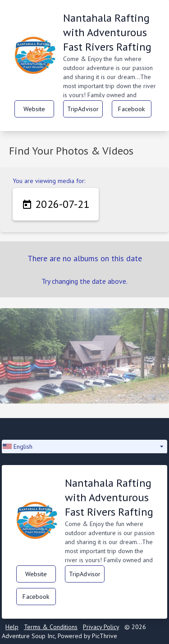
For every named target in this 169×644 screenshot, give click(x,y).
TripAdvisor (83, 109)
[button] (84, 447)
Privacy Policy (101, 627)
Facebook (131, 109)
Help (12, 627)
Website (34, 109)
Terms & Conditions (51, 627)
